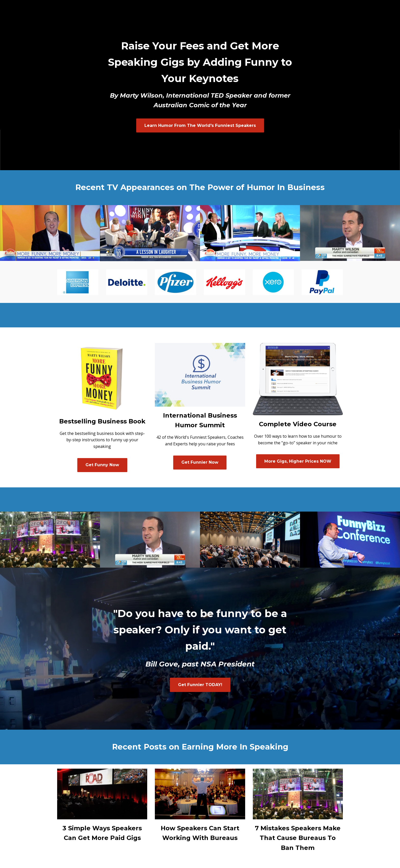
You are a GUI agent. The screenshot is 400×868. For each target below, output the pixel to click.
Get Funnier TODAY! (200, 685)
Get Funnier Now (200, 462)
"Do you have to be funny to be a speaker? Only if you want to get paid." (200, 630)
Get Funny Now (102, 465)
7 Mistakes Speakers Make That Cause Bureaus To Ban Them (298, 838)
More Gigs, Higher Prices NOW (298, 461)
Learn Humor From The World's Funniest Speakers (200, 125)
